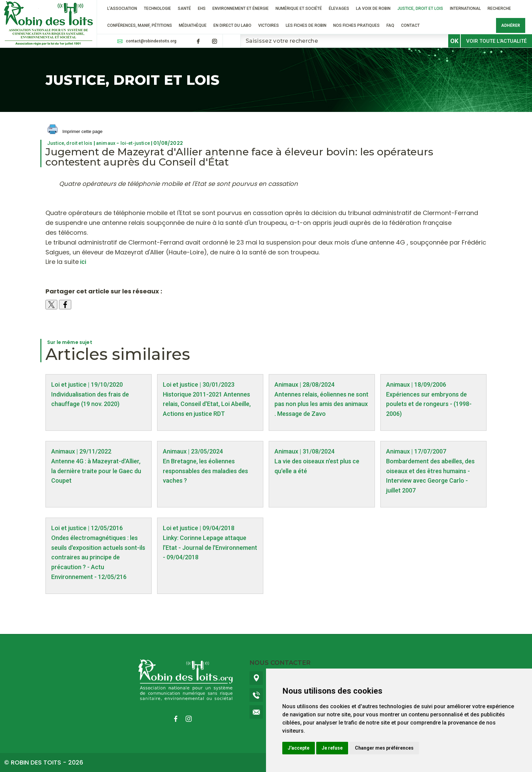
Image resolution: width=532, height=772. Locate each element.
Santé (184, 8)
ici (82, 262)
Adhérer (511, 25)
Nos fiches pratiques (356, 25)
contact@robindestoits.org (151, 41)
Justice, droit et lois (420, 8)
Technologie (157, 8)
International (465, 8)
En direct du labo (232, 25)
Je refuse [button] (332, 748)
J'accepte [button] (299, 748)
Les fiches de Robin (306, 25)
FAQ (390, 25)
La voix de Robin (373, 8)
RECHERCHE (499, 8)
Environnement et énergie (241, 8)
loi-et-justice (135, 143)
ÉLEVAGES (339, 8)
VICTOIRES (269, 25)
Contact (410, 25)
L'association (122, 8)
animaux (106, 143)
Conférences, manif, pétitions (140, 25)
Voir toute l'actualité (496, 41)
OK (454, 41)
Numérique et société (299, 8)
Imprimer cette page (75, 132)
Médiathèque (193, 25)
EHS (202, 8)
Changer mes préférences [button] (384, 748)
